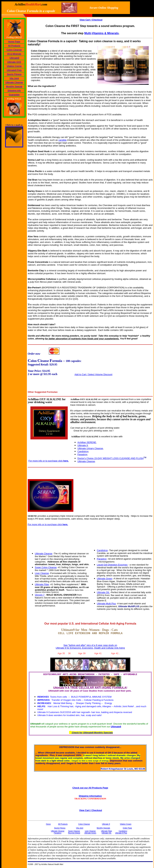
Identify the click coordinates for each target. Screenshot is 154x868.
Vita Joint (14, 78)
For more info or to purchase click (49, 461)
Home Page (14, 42)
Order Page (127, 828)
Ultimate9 (14, 58)
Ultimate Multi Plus (106, 604)
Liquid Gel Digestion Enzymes (112, 565)
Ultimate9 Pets (14, 70)
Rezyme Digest (74, 833)
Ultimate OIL (103, 592)
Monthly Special (14, 86)
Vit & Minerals (14, 54)
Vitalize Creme (14, 66)
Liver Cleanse (42, 573)
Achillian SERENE (87, 442)
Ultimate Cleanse (14, 82)
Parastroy (82, 454)
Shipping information (90, 796)
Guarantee (14, 95)
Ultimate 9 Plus (121, 833)
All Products (14, 46)
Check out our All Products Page (90, 788)
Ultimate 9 (106, 824)
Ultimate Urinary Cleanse (90, 448)
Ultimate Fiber (42, 584)
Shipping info (14, 91)
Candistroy (83, 451)
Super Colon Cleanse (46, 567)
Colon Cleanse (14, 50)
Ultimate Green (105, 579)
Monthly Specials (103, 828)
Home (48, 824)
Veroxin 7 (40, 595)
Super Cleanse (74, 831)
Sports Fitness (14, 74)
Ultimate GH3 (14, 62)
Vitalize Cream (126, 824)
